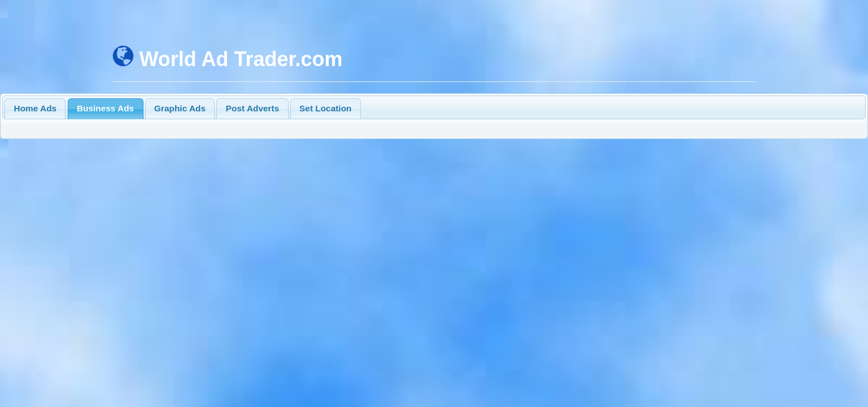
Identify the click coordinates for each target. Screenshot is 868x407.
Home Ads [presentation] (36, 108)
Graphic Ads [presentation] (180, 108)
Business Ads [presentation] (105, 108)
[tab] (35, 109)
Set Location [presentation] (325, 108)
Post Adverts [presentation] (252, 108)
